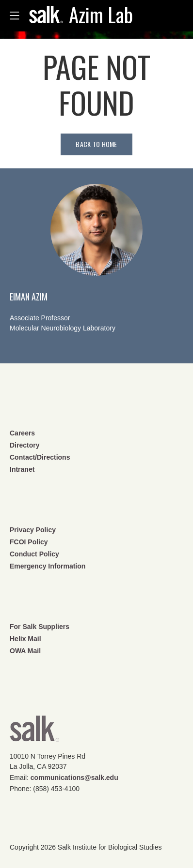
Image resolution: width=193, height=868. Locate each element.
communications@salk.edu (74, 778)
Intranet (22, 469)
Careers (22, 433)
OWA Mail (25, 651)
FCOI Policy (29, 542)
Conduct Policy (34, 554)
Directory (24, 445)
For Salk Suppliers (40, 627)
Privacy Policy (33, 530)
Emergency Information (48, 566)
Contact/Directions (40, 457)
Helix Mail (25, 639)
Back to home (96, 144)
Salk (34, 732)
